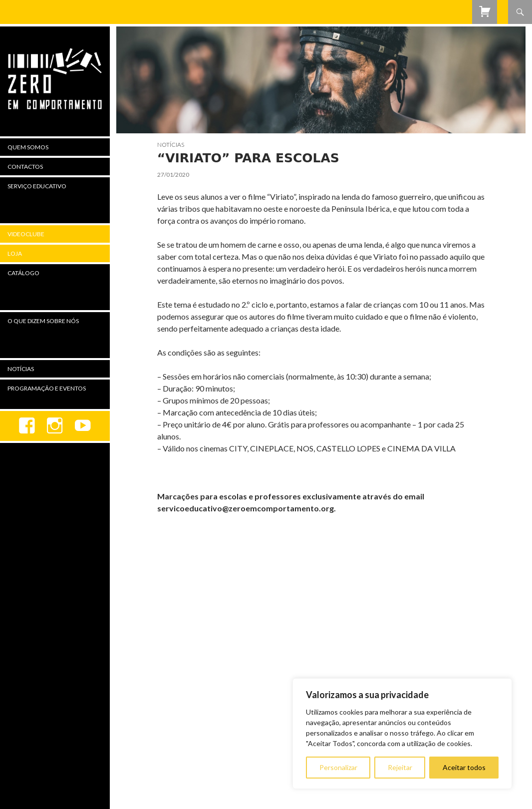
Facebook (27, 426)
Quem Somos (28, 147)
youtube (83, 426)
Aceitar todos (464, 767)
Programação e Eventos (47, 388)
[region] (402, 734)
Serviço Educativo (37, 186)
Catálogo (23, 273)
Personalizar (338, 767)
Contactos (25, 167)
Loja (15, 253)
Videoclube (26, 234)
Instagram (55, 426)
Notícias (171, 145)
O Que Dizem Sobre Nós (43, 321)
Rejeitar (400, 767)
